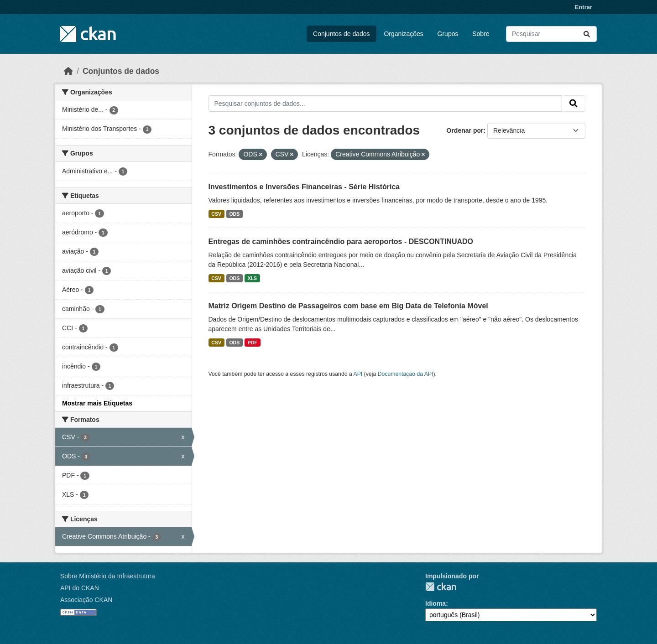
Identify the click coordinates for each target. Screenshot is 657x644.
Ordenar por (465, 130)
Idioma (435, 603)
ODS (234, 214)
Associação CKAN (86, 600)
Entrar (584, 7)
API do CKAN (80, 588)
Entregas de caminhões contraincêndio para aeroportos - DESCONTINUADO (341, 241)
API (358, 374)
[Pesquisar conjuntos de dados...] (551, 34)
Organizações (403, 34)
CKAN (441, 587)
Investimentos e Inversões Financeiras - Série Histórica (304, 187)
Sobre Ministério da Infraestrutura (108, 576)
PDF (253, 343)
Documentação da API (406, 374)
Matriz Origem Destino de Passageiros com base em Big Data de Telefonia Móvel (348, 306)
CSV (216, 214)
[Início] (68, 71)
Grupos (448, 34)
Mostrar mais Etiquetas (97, 403)
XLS (252, 278)
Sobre (481, 34)
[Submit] (587, 34)
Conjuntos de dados (342, 34)
